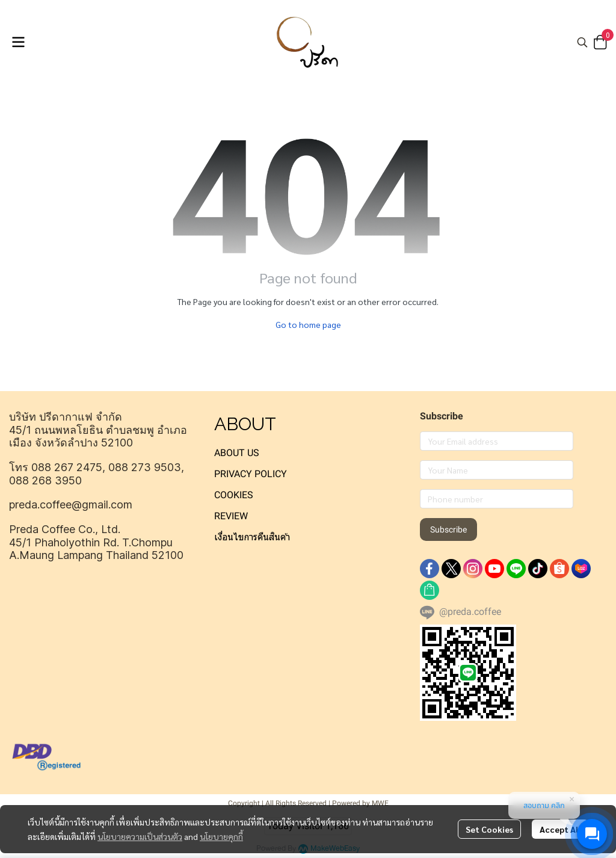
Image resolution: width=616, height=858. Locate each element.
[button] (582, 42)
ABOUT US (237, 453)
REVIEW (231, 516)
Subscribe (448, 529)
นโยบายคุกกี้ (221, 836)
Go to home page (308, 324)
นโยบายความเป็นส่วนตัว (140, 836)
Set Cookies (489, 829)
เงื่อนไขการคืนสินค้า (252, 537)
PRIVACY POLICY (251, 474)
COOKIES (234, 495)
